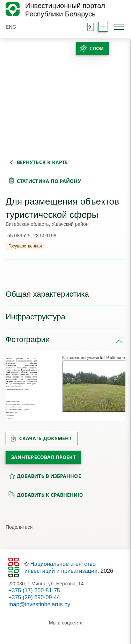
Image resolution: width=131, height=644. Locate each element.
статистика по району (49, 181)
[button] (14, 386)
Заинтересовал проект (43, 457)
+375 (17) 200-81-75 (34, 590)
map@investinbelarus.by (39, 604)
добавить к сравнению (46, 495)
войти (90, 27)
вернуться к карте (42, 162)
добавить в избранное (45, 476)
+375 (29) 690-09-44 (34, 597)
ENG (11, 27)
